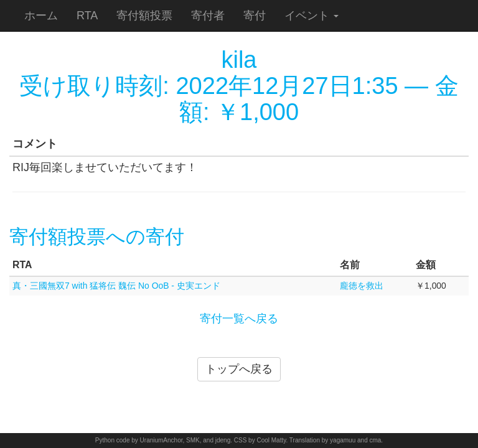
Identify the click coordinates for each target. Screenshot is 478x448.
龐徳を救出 (362, 286)
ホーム (41, 16)
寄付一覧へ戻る (239, 319)
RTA (87, 16)
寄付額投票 (144, 16)
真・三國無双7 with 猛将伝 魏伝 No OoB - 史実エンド (116, 286)
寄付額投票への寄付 (97, 237)
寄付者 (208, 16)
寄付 (255, 16)
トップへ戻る (239, 369)
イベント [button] (312, 16)
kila (239, 60)
